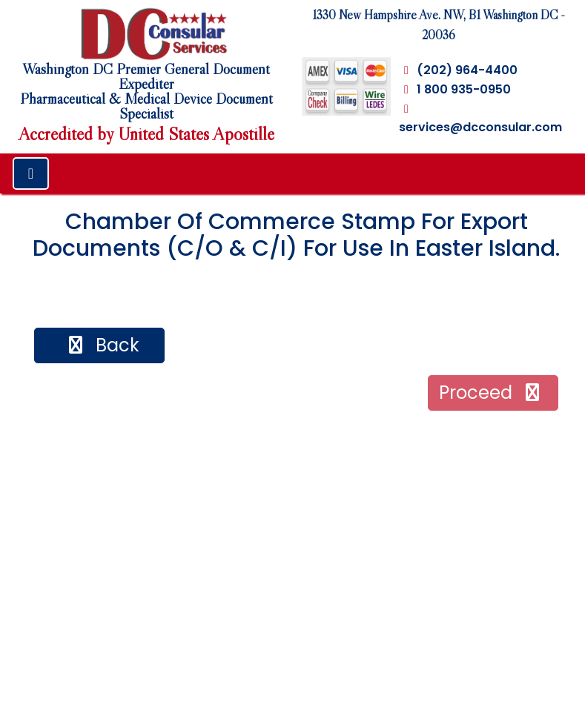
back (102, 345)
